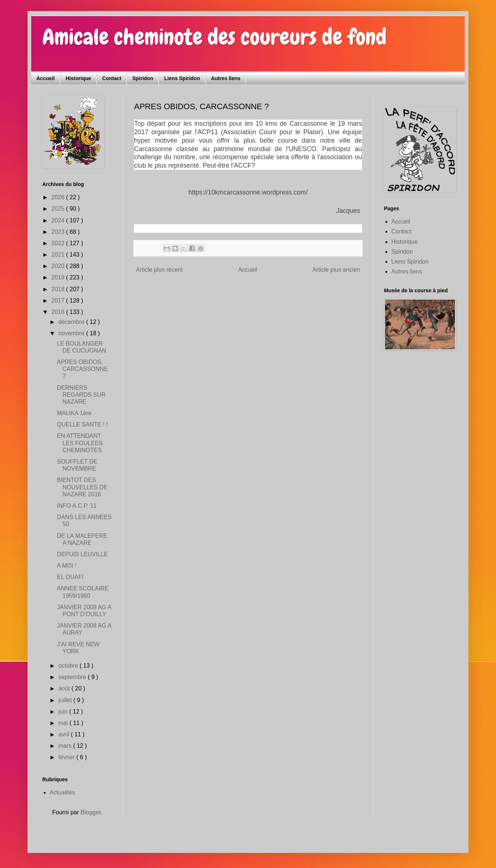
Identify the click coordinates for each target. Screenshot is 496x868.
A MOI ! (67, 566)
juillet (66, 700)
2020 (59, 266)
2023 (59, 232)
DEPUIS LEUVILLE (82, 554)
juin (64, 712)
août (65, 688)
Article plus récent (159, 270)
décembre (72, 322)
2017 (59, 301)
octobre (69, 666)
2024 (59, 220)
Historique (78, 78)
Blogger (90, 812)
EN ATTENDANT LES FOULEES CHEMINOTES (80, 443)
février (67, 757)
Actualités (62, 792)
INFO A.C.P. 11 (77, 506)
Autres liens (226, 78)
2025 (59, 209)
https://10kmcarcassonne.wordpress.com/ (248, 192)
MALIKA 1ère (74, 413)
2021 (59, 255)
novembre (72, 333)
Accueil (46, 78)
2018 (59, 289)
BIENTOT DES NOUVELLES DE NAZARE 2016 (82, 487)
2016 (59, 312)
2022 (59, 243)
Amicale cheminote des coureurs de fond (214, 37)
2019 (59, 277)
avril (65, 734)
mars (66, 746)
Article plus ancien (336, 270)
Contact (112, 78)
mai (64, 723)
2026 (59, 197)
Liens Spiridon (182, 78)
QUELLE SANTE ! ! (82, 424)
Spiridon (143, 78)
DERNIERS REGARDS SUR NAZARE (81, 395)
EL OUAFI (70, 577)
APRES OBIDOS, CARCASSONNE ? (82, 369)
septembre (73, 677)
